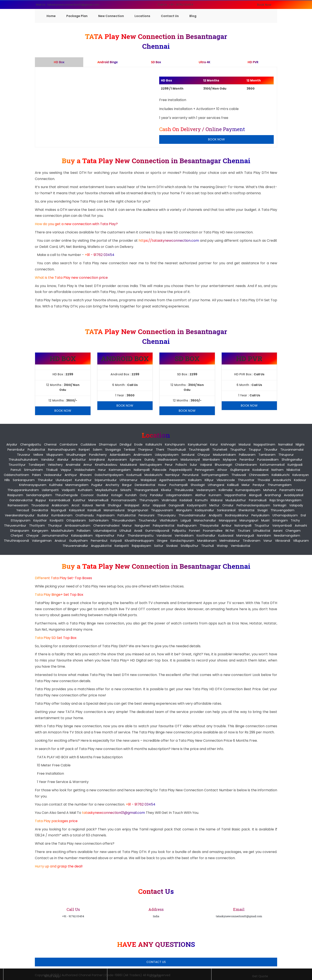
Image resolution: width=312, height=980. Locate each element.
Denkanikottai (145, 485)
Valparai (206, 465)
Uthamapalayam (285, 515)
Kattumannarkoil (272, 465)
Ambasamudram (78, 526)
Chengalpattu (31, 444)
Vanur (268, 541)
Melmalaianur (230, 541)
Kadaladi (186, 500)
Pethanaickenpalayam (253, 505)
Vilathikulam (169, 520)
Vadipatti (68, 490)
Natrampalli (243, 526)
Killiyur (209, 480)
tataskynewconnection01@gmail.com (114, 813)
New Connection (111, 16)
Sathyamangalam (215, 475)
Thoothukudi (176, 450)
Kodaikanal (260, 470)
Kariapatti (122, 546)
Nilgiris (300, 444)
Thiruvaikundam (124, 520)
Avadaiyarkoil (294, 495)
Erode (138, 444)
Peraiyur (259, 485)
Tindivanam (252, 541)
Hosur (162, 485)
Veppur (66, 470)
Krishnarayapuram (33, 485)
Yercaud (23, 510)
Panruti (16, 470)
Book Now (264, 5)
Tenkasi (129, 450)
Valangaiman (42, 541)
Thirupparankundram (23, 490)
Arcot (75, 505)
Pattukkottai (127, 515)
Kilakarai (217, 500)
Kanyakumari (198, 444)
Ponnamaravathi (124, 500)
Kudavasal (226, 536)
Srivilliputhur (189, 546)
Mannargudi (245, 536)
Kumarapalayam (248, 490)
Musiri (265, 520)
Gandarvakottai (21, 500)
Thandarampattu (140, 536)
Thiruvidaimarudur (192, 515)
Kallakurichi (154, 444)
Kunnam (215, 495)
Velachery (55, 465)
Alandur (63, 460)
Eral (303, 515)
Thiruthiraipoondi (16, 541)
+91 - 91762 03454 (100, 255)
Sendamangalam (39, 495)
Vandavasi (164, 536)
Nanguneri (142, 526)
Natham (277, 470)
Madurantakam (224, 455)
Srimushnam (33, 470)
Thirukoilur (45, 480)
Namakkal (285, 444)
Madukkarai (128, 465)
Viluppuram (55, 455)
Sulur (193, 465)
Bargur (127, 485)
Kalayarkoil (77, 510)
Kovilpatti (57, 520)
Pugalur (97, 485)
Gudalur (103, 495)
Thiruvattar (246, 480)
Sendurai (188, 455)
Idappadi (159, 505)
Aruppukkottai (101, 546)
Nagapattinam (264, 444)
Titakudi (52, 470)
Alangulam (184, 510)
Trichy (295, 520)
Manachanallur (205, 520)
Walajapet (132, 505)
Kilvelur (166, 490)
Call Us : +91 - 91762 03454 (175, 5)
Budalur (43, 515)
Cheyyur (204, 455)
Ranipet (84, 450)
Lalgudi (186, 520)
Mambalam (211, 460)
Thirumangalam (280, 485)
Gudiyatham (78, 541)
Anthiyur (71, 475)
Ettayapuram (21, 520)
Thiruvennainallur (75, 546)
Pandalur (157, 495)
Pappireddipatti (181, 470)
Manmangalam (77, 485)
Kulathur (79, 500)
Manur (127, 526)
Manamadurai (114, 510)
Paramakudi (258, 500)
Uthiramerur (129, 480)
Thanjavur (145, 450)
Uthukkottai (262, 531)
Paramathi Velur (291, 490)
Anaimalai (73, 465)
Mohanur (270, 490)
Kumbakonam (62, 515)
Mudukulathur (236, 500)
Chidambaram (246, 465)
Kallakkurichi (281, 475)
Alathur (200, 495)
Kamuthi (201, 500)
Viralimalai (169, 500)
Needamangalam (287, 536)
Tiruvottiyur (17, 465)
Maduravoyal (190, 460)
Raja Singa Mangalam (285, 500)
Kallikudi (233, 485)
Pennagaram (205, 470)
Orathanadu (85, 515)
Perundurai (191, 475)
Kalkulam (195, 480)
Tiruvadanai (40, 505)
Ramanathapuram (62, 450)
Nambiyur (172, 475)
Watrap (222, 546)
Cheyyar (32, 536)
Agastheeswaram (172, 480)
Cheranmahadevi (106, 526)
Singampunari (138, 510)
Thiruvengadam (282, 510)
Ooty (143, 495)
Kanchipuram (175, 444)
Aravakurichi (282, 480)
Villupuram (301, 541)
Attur (146, 505)
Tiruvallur (271, 450)
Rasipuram (15, 495)
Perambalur (16, 450)
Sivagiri (262, 510)
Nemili (100, 505)
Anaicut (60, 541)
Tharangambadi (146, 490)
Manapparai (228, 520)
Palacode (160, 470)
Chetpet (17, 536)
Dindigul (126, 444)
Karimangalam (120, 470)
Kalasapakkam (82, 536)
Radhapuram (187, 526)
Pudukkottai (36, 450)
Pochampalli (179, 485)
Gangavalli (176, 505)
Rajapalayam (141, 546)
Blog (193, 16)
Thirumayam (149, 500)
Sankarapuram (24, 480)
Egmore (136, 460)
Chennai (50, 444)
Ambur (226, 526)
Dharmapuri (108, 444)
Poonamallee (213, 531)
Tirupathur (238, 450)
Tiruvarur (24, 455)
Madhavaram (168, 460)
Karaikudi (94, 510)
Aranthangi (273, 495)
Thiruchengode (66, 495)
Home (51, 16)
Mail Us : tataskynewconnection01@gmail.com (68, 5)
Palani (36, 475)
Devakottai (40, 510)
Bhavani (86, 475)
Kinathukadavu (106, 465)
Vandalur (48, 460)
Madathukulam (62, 531)
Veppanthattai (235, 495)
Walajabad (148, 480)
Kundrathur (83, 480)
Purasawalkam (268, 460)
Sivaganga (113, 450)
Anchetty (112, 485)
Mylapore (230, 460)
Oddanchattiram (16, 475)
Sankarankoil (226, 510)
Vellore (38, 455)
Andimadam (143, 455)
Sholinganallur (292, 460)
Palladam (84, 531)
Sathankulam (99, 520)
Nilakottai (293, 470)
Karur (214, 444)
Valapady (296, 505)
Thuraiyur (55, 526)
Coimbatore (69, 444)
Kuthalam (85, 490)
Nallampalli (142, 470)
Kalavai (88, 505)
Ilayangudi (59, 510)
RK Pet (230, 531)
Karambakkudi (60, 500)
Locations (142, 16)
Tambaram (267, 455)
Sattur (159, 546)
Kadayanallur (204, 510)
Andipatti (215, 515)
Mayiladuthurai (106, 490)
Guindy (150, 460)
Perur (169, 465)
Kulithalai (56, 485)
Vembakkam (184, 536)
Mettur (214, 505)
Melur (246, 485)
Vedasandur (53, 475)
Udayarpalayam (167, 455)
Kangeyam (40, 531)
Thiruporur (286, 455)
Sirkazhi (126, 490)
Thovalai (264, 480)
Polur (121, 536)
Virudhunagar (76, 455)
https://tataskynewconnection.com (169, 241)
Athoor (222, 470)
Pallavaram (247, 455)
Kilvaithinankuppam (139, 541)
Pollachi (181, 465)
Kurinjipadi (295, 465)
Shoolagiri (198, 485)
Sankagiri (280, 505)
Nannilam (264, 536)
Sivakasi (172, 546)
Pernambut (99, 541)
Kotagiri (117, 495)
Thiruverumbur (15, 526)
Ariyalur (12, 444)
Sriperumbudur (106, 480)
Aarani (278, 531)
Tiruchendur (148, 520)
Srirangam (280, 520)
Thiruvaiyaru (166, 515)
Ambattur (79, 460)
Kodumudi (134, 475)
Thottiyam (37, 526)
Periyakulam (260, 515)
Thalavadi (239, 475)
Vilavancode (226, 480)
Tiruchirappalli (199, 450)
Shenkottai (246, 510)
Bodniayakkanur (237, 515)
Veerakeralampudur (20, 515)
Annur (88, 465)
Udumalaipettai (105, 531)
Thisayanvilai (209, 526)
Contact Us (170, 16)
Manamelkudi (98, 500)
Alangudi (255, 495)
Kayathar (40, 520)
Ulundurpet (64, 480)
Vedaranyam (206, 490)
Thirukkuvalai (184, 490)
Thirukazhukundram (23, 460)
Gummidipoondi (157, 531)
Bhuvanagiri (223, 465)
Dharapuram (20, 531)
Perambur (247, 460)
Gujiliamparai (240, 470)
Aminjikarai (97, 460)
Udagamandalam (179, 495)
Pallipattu (179, 531)
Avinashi (301, 526)
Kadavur (300, 480)
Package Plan (77, 16)
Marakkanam (207, 541)
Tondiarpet (37, 465)
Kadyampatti (197, 505)
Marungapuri (249, 520)
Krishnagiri (228, 444)
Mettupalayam (151, 465)
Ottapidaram (76, 520)
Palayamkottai (164, 526)
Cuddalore (88, 444)
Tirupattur (262, 526)
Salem (98, 450)
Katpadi (116, 541)
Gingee (162, 541)
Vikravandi (283, 541)
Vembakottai (240, 546)
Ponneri (194, 531)
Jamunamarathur (55, 536)
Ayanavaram (117, 460)
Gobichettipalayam (109, 475)
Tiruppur (255, 450)
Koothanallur (206, 536)
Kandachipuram (182, 541)
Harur (102, 470)
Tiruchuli (208, 546)
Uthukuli (125, 531)
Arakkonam (60, 505)
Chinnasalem (259, 475)
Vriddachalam (85, 470)
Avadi (138, 531)
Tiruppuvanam (162, 510)
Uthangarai (216, 485)
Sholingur (115, 505)
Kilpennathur (105, 536)
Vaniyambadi (282, 526)
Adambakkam (120, 455)
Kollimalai (226, 490)
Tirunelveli (220, 450)
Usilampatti (50, 490)
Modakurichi (153, 475)
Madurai (245, 444)
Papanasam (106, 515)
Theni (160, 450)
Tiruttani (244, 531)
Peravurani (146, 515)
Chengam (293, 531)
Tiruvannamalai (292, 450)
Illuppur (41, 500)
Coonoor (87, 495)
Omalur (228, 505)
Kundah (131, 495)
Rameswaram (18, 505)
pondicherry (98, 455)
